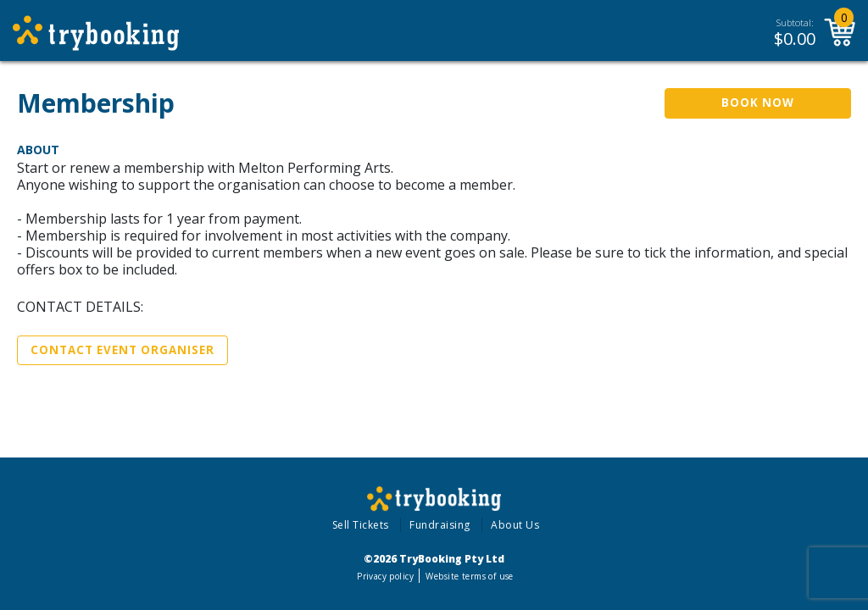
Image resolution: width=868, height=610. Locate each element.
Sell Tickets (361, 525)
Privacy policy (385, 576)
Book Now (758, 103)
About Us (515, 525)
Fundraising (440, 525)
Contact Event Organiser (122, 350)
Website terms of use (469, 576)
